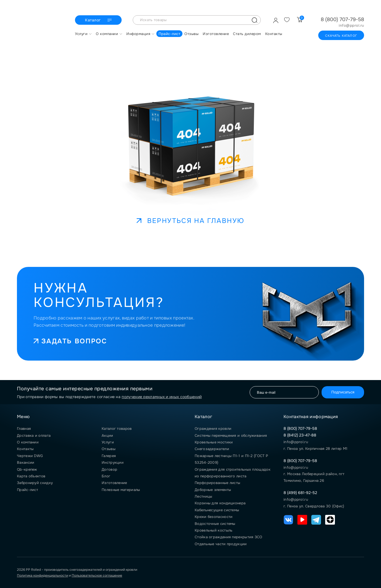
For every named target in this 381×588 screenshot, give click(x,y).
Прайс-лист (27, 490)
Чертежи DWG (30, 456)
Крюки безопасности (214, 517)
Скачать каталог (341, 36)
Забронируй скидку (35, 483)
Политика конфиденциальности (42, 575)
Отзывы (109, 449)
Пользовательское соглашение (97, 575)
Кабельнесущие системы (217, 510)
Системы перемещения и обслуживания (231, 436)
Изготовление (114, 483)
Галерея (109, 456)
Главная (24, 429)
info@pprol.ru (351, 26)
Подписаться (343, 392)
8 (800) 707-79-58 (342, 19)
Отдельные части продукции (221, 544)
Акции (107, 436)
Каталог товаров (117, 429)
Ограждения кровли (213, 429)
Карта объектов (31, 476)
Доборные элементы (213, 490)
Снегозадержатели (212, 449)
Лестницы (203, 496)
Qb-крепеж (27, 469)
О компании (28, 442)
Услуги (108, 442)
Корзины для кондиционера (220, 503)
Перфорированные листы (217, 483)
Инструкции (113, 462)
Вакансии (26, 462)
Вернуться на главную (191, 221)
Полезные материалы (121, 490)
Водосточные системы (215, 524)
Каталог (99, 20)
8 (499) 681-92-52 (300, 493)
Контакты (25, 449)
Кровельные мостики (214, 442)
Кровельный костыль (214, 530)
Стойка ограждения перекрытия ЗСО (229, 537)
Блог (106, 476)
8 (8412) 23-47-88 (300, 435)
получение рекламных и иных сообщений (162, 397)
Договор (109, 469)
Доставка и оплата (34, 436)
